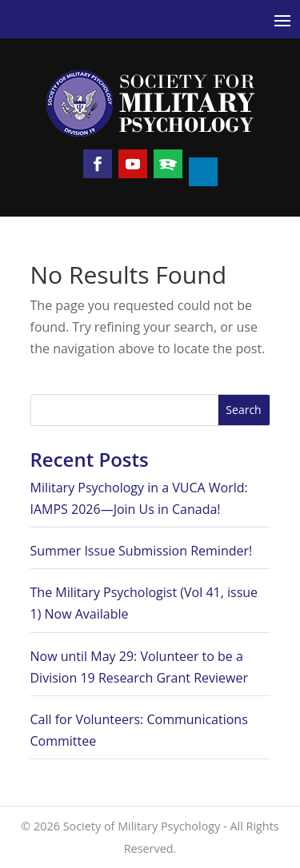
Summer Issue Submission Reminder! (142, 551)
